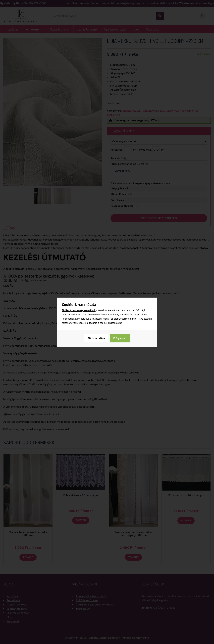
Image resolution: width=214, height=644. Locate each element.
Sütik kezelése (96, 338)
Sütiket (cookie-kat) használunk (79, 310)
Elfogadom (120, 338)
